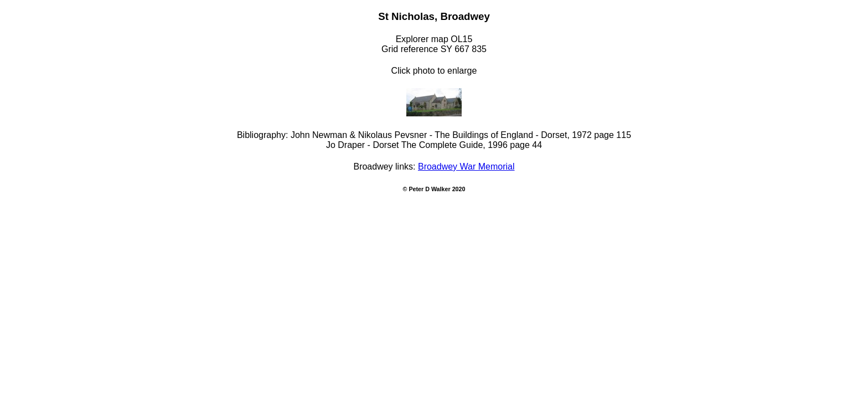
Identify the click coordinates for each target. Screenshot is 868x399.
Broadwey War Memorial (466, 167)
